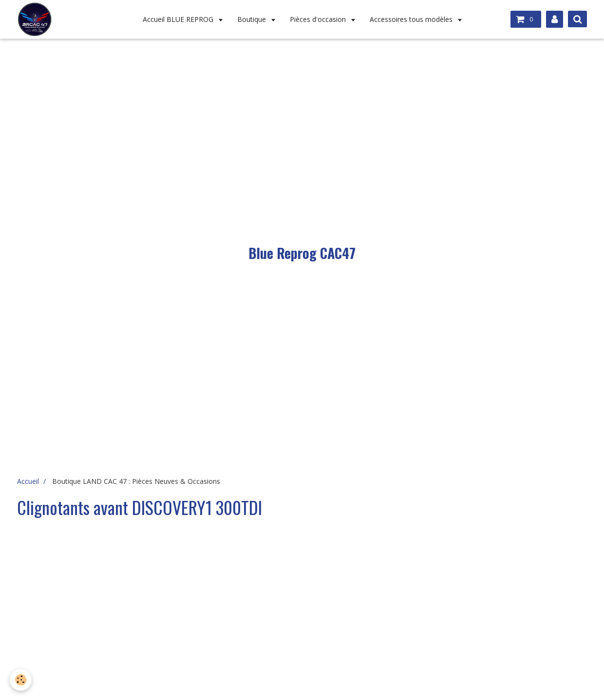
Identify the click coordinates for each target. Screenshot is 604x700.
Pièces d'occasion (319, 19)
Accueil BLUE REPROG (179, 19)
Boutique (253, 19)
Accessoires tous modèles (412, 19)
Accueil (28, 481)
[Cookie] (21, 680)
